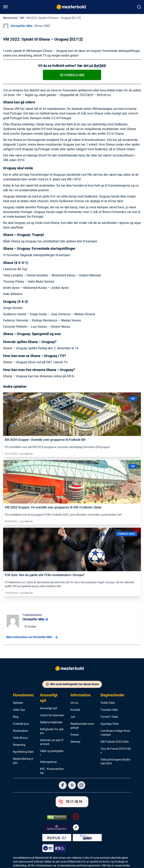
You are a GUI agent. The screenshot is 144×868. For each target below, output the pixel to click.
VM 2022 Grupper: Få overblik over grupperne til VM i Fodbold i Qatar (53, 507)
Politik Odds (108, 703)
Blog (16, 717)
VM (22, 18)
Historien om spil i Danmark (52, 742)
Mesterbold (10, 18)
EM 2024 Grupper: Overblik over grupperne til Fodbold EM (45, 440)
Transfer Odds (109, 710)
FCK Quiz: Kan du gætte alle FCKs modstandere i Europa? (45, 575)
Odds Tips (19, 710)
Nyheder (18, 703)
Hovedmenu (23, 695)
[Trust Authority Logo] (57, 828)
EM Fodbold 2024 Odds (115, 742)
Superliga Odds (110, 724)
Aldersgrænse (48, 762)
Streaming (19, 745)
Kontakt (75, 710)
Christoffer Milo (21, 26)
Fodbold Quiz (21, 724)
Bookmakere (21, 731)
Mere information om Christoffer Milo (32, 637)
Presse (75, 735)
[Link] (72, 414)
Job (73, 717)
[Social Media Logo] (63, 785)
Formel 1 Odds (109, 717)
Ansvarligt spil (49, 698)
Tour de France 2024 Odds (116, 751)
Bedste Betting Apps (23, 761)
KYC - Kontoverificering (52, 771)
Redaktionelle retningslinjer (82, 726)
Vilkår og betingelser (52, 753)
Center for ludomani (52, 715)
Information (81, 695)
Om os (74, 703)
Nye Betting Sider (23, 752)
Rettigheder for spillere (52, 731)
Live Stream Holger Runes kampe (115, 733)
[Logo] (72, 669)
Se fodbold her (72, 75)
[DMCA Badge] (57, 817)
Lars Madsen (26, 454)
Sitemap (75, 742)
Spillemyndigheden (51, 722)
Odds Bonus (20, 738)
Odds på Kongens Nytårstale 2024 (116, 762)
